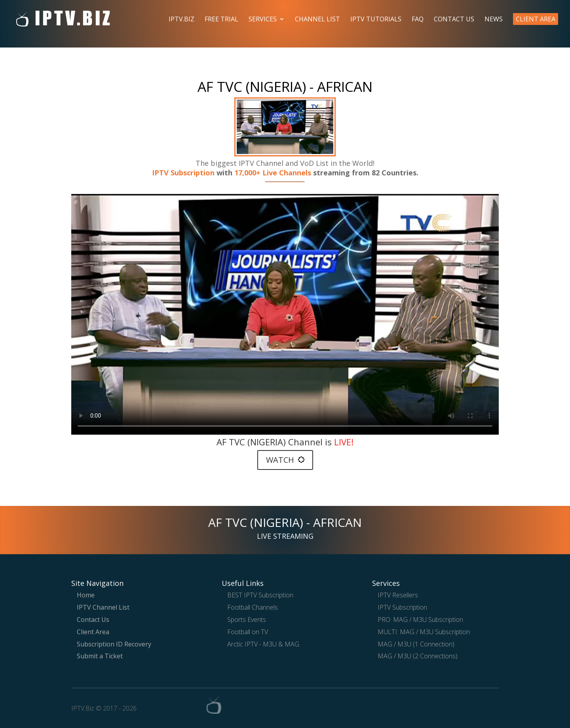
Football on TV (248, 632)
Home (86, 595)
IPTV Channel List (103, 607)
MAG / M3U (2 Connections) (418, 656)
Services (263, 20)
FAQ (418, 20)
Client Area (536, 19)
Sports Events (247, 620)
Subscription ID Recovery (114, 644)
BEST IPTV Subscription (260, 595)
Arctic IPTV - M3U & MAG (263, 644)
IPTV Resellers (398, 595)
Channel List (317, 20)
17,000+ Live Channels (274, 173)
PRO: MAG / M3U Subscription (420, 620)
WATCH (285, 460)
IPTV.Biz (181, 20)
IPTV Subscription (183, 173)
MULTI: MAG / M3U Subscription (424, 632)
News (494, 20)
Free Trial (221, 20)
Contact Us (454, 20)
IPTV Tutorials (376, 20)
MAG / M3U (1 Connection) (416, 644)
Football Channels (253, 607)
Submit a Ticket (100, 656)
